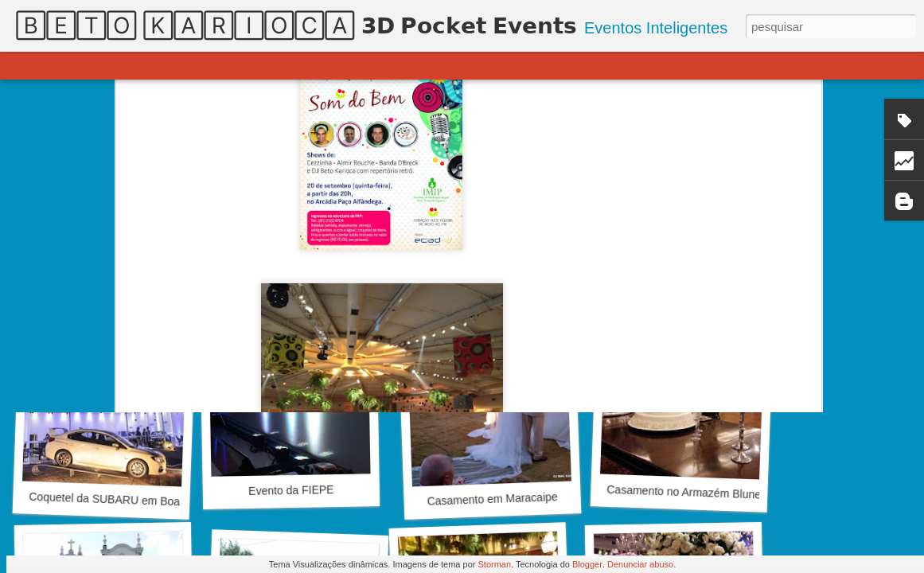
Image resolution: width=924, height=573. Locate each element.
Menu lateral (245, 65)
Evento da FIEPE (291, 490)
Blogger (587, 564)
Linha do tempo (391, 65)
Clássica (29, 65)
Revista (130, 65)
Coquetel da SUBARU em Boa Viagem (125, 500)
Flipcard (81, 65)
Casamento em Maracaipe (492, 499)
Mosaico (181, 65)
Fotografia (314, 65)
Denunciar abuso (640, 564)
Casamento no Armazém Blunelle (689, 492)
